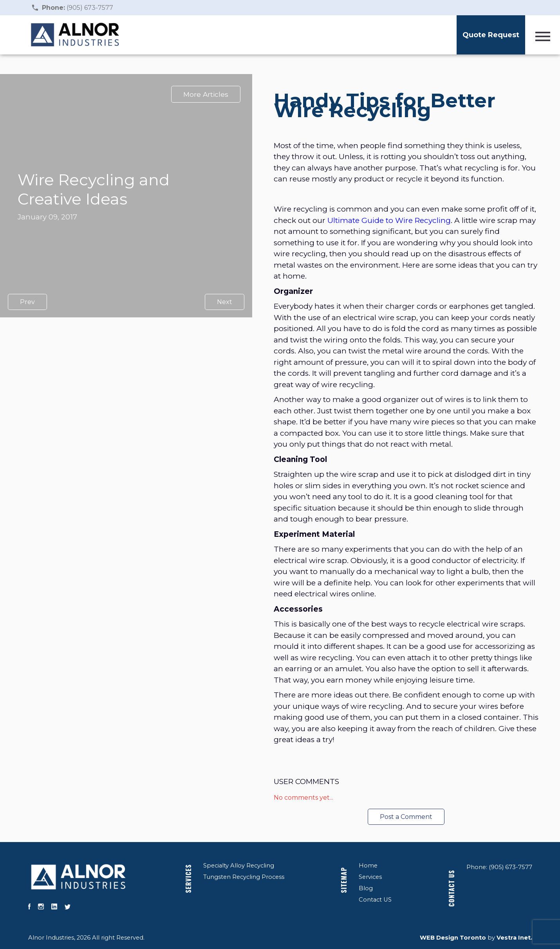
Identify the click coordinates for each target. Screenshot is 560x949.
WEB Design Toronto (453, 938)
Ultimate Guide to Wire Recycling (389, 220)
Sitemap (344, 880)
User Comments (306, 781)
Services (188, 878)
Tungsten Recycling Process (244, 877)
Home (368, 866)
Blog (366, 888)
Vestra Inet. (514, 938)
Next (225, 302)
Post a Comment (406, 817)
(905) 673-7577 (78, 8)
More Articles (206, 94)
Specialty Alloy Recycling (239, 866)
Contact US (375, 900)
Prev (27, 302)
